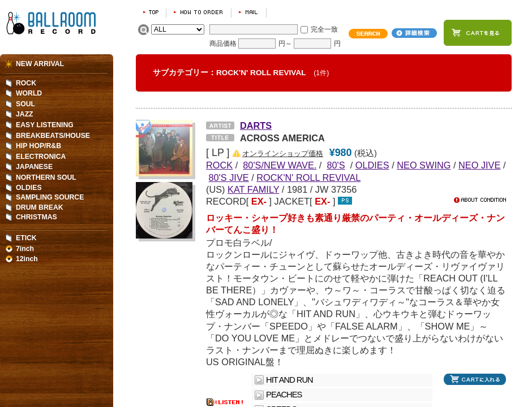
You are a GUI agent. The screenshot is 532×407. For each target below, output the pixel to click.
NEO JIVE (479, 165)
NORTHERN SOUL (46, 177)
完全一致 (324, 29)
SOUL (25, 104)
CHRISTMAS (37, 217)
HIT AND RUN (289, 380)
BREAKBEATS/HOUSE (53, 136)
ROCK (26, 83)
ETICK (26, 238)
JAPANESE (34, 167)
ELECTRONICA (41, 157)
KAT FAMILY (253, 189)
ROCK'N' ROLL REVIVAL (308, 177)
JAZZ (25, 114)
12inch (27, 259)
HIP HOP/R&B (38, 146)
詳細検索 (414, 33)
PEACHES (284, 395)
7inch (25, 249)
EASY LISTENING (45, 125)
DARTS (256, 125)
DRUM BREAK (40, 207)
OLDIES (372, 165)
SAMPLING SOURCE (50, 197)
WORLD (29, 93)
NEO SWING (424, 165)
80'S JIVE (229, 177)
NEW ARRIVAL (40, 64)
